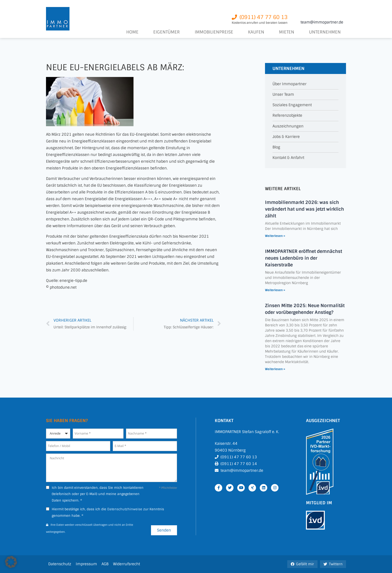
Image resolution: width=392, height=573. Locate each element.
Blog (276, 147)
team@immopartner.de (322, 22)
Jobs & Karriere (286, 137)
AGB (105, 564)
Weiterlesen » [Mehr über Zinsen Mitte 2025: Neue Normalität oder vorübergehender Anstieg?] (275, 369)
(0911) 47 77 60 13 (239, 457)
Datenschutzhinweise (125, 509)
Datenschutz (60, 564)
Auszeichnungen (288, 126)
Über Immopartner (289, 84)
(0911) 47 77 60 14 (239, 464)
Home (132, 32)
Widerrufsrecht (126, 564)
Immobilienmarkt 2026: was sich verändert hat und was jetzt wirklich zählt (304, 209)
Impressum (86, 564)
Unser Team (283, 95)
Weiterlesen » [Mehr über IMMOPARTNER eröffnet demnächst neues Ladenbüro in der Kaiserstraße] (275, 290)
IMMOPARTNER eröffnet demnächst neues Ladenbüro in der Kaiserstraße (303, 258)
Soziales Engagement (292, 105)
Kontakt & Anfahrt (288, 158)
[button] (11, 562)
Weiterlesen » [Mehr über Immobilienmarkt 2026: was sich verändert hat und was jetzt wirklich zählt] (275, 236)
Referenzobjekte (287, 116)
